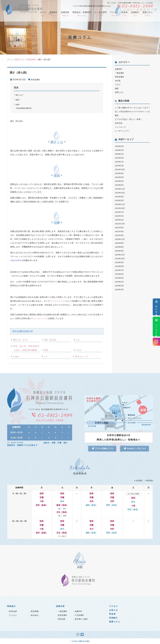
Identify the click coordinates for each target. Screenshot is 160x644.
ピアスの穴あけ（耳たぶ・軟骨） (130, 119)
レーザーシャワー (123, 131)
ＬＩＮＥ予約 (156, 327)
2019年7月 (120, 270)
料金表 (125, 14)
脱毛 (46, 350)
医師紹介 (54, 14)
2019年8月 (120, 266)
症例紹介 (135, 14)
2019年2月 (120, 290)
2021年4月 (120, 235)
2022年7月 (120, 212)
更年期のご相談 (82, 619)
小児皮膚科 (80, 615)
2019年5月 (120, 278)
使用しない (120, 92)
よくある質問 (100, 14)
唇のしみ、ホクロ (21, 340)
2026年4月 (120, 146)
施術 (117, 88)
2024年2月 (120, 185)
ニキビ (79, 350)
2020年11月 (120, 239)
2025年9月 (120, 158)
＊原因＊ (17, 100)
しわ (78, 340)
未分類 (118, 81)
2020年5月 (120, 251)
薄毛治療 (62, 619)
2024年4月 (120, 177)
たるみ (16, 356)
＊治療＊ (17, 105)
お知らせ (114, 610)
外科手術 (119, 123)
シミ (46, 356)
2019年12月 (120, 255)
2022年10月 (120, 208)
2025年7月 (120, 162)
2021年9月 (120, 228)
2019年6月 (120, 274)
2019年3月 (120, 286)
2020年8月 (120, 243)
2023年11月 (120, 189)
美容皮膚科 (36, 80)
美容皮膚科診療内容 (24, 108)
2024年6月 (120, 173)
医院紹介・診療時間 (82, 14)
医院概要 (35, 611)
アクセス (114, 14)
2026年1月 (120, 154)
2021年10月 (120, 224)
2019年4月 (120, 282)
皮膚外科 (119, 69)
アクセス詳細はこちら (103, 448)
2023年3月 (120, 200)
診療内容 (65, 14)
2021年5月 (120, 231)
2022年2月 (120, 220)
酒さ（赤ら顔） (51, 340)
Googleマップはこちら (135, 448)
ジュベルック (121, 127)
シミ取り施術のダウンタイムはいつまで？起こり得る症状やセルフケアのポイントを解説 (132, 112)
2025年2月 (120, 166)
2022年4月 (120, 216)
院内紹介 (35, 615)
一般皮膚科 (120, 73)
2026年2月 (120, 150)
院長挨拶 (13, 611)
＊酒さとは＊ (19, 95)
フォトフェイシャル (59, 301)
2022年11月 (120, 204)
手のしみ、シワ (82, 356)
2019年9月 (120, 262)
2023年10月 (120, 193)
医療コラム (148, 14)
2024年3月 (120, 181)
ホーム (43, 14)
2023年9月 (120, 197)
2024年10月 (120, 169)
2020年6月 (120, 247)
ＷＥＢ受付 (156, 307)
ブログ (118, 85)
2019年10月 (120, 259)
